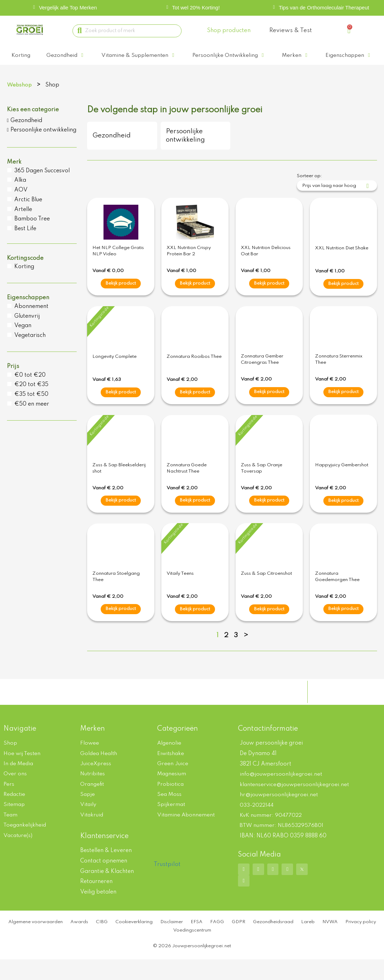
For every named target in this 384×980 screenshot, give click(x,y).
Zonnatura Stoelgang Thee (116, 589)
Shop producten (229, 31)
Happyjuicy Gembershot (342, 478)
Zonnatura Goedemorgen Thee (337, 589)
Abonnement (31, 319)
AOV (21, 202)
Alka (20, 193)
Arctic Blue (28, 212)
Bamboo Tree (32, 231)
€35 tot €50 (31, 407)
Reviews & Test (291, 31)
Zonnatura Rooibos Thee (194, 369)
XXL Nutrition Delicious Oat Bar (266, 263)
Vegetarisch (30, 348)
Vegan (23, 338)
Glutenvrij (27, 329)
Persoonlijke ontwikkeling (43, 142)
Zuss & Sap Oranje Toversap (262, 480)
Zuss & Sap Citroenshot (266, 586)
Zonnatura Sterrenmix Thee (339, 372)
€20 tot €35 (31, 397)
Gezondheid (26, 133)
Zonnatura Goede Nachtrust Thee (187, 480)
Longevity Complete (114, 369)
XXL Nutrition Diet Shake (342, 260)
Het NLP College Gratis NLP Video (118, 263)
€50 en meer (32, 416)
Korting (24, 279)
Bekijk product (121, 296)
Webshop (20, 97)
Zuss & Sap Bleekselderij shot (119, 480)
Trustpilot (167, 878)
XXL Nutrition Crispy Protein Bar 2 (189, 263)
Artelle (23, 222)
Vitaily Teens (180, 586)
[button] (67, 56)
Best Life (25, 241)
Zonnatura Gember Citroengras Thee (262, 372)
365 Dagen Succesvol (42, 183)
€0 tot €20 (30, 387)
